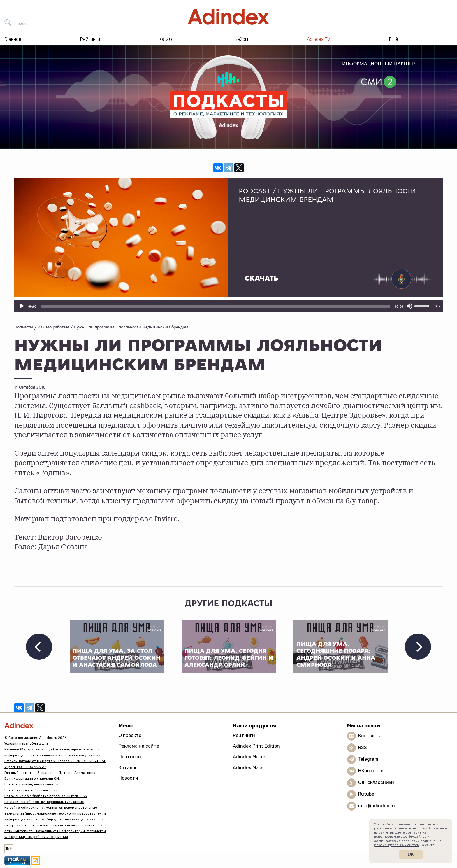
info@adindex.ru (377, 806)
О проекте (130, 735)
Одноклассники (376, 782)
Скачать (262, 279)
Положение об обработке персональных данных (46, 796)
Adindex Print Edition (256, 746)
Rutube (366, 794)
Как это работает (53, 327)
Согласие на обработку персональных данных (44, 802)
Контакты (369, 736)
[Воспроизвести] (22, 306)
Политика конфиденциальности (31, 784)
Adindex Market (250, 757)
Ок (411, 854)
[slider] (216, 306)
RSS (363, 747)
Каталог (128, 768)
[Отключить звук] (409, 306)
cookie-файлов (414, 836)
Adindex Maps (248, 768)
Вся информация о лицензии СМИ (33, 778)
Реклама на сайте (139, 746)
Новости (128, 778)
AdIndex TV (319, 39)
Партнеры (130, 757)
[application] (228, 306)
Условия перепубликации (26, 743)
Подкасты (24, 327)
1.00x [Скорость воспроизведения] (436, 306)
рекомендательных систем (397, 845)
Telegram (368, 759)
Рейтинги (244, 735)
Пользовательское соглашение (31, 790)
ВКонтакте (371, 771)
